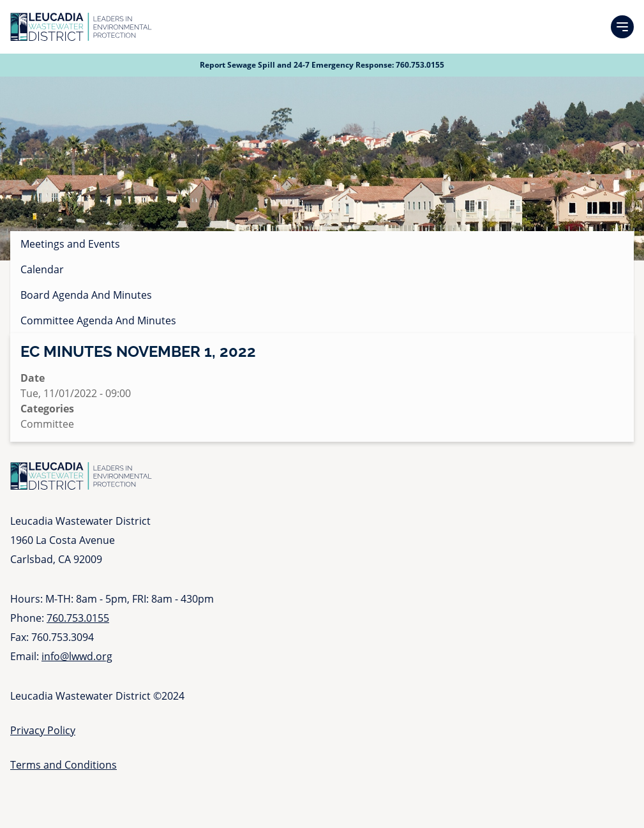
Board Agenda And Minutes (86, 295)
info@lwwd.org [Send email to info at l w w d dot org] (77, 656)
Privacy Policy (43, 730)
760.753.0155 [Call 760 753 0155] (420, 65)
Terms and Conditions (64, 765)
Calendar (42, 269)
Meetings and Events (70, 244)
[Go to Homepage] (81, 27)
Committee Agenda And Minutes (98, 320)
